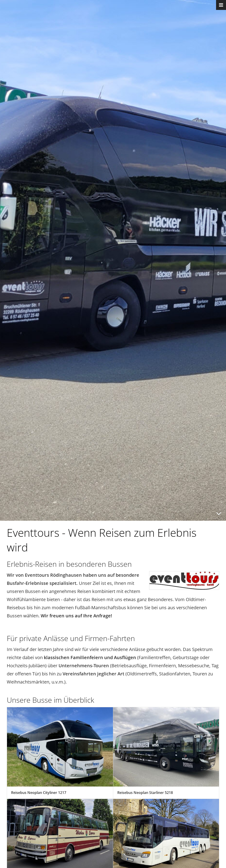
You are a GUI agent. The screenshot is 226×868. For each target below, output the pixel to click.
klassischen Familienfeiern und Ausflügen (90, 657)
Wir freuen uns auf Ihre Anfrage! (76, 616)
